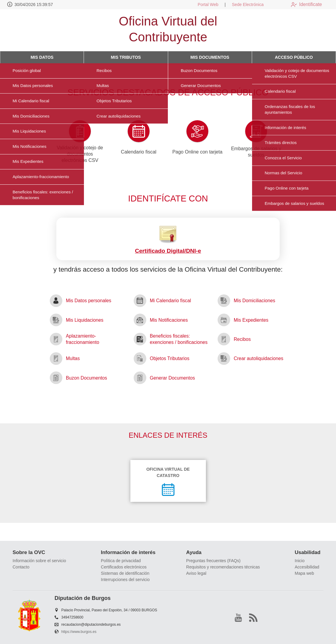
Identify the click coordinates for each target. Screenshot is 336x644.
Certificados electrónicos (124, 567)
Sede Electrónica (243, 4)
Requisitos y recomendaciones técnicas (223, 567)
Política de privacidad (121, 561)
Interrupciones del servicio (125, 580)
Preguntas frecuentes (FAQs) (213, 561)
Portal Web (203, 4)
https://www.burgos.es (79, 632)
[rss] (253, 618)
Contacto (21, 567)
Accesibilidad (307, 567)
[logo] (40, 30)
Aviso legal (196, 573)
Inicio (300, 561)
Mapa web (304, 573)
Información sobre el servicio (39, 561)
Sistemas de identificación (125, 573)
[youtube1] (238, 618)
